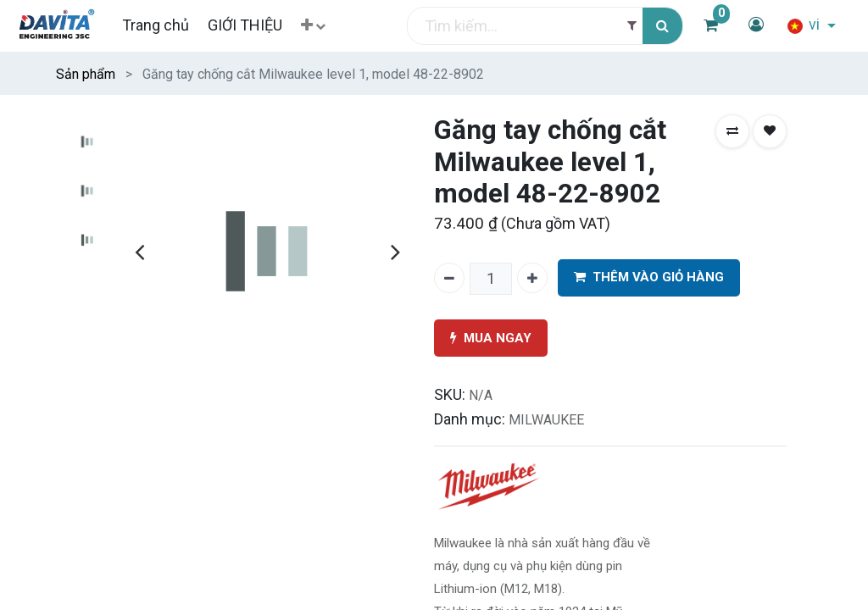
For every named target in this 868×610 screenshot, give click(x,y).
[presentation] (139, 252)
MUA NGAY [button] (491, 338)
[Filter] (632, 26)
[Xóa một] (449, 278)
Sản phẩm (86, 74)
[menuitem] (155, 25)
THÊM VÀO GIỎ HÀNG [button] (649, 277)
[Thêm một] (532, 278)
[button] (313, 26)
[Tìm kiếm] (662, 26)
